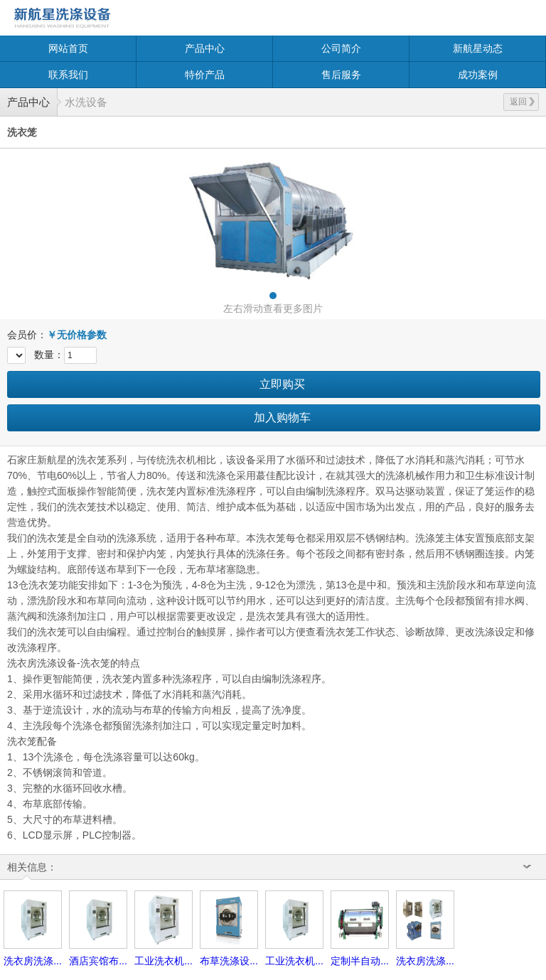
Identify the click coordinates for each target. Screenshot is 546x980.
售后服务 (341, 75)
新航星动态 (478, 48)
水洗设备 (86, 102)
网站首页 (68, 48)
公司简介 (341, 48)
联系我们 (68, 75)
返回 (522, 102)
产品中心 (205, 48)
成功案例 (478, 75)
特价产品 (205, 75)
